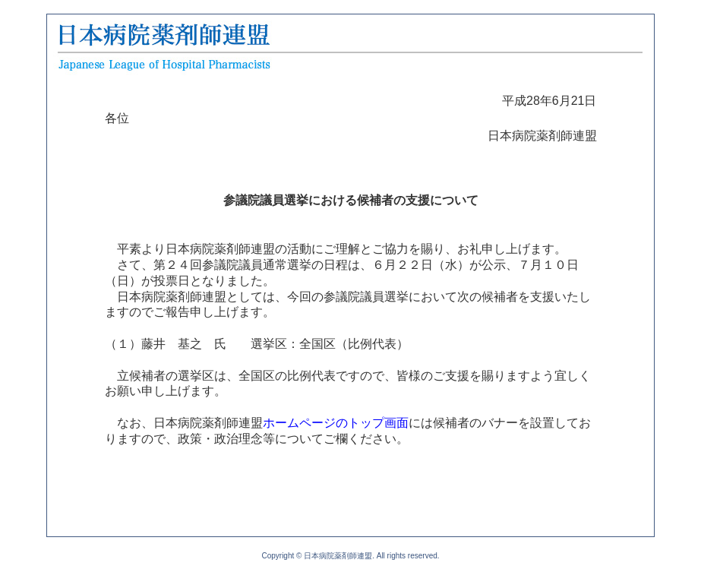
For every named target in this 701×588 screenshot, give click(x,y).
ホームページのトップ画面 (336, 423)
